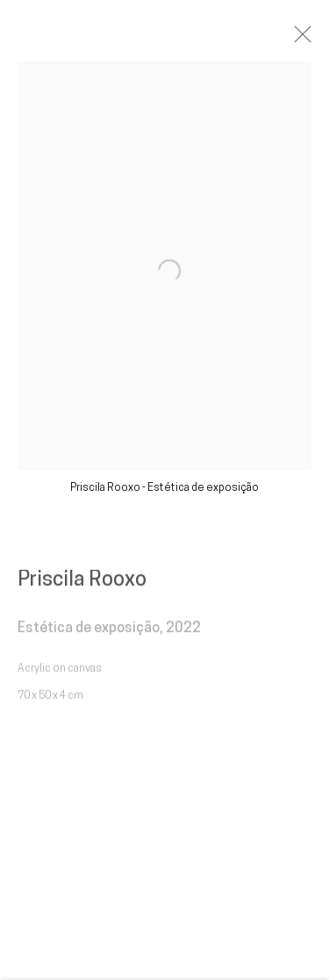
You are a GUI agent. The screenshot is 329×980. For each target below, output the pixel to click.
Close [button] (311, 39)
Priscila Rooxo (82, 586)
